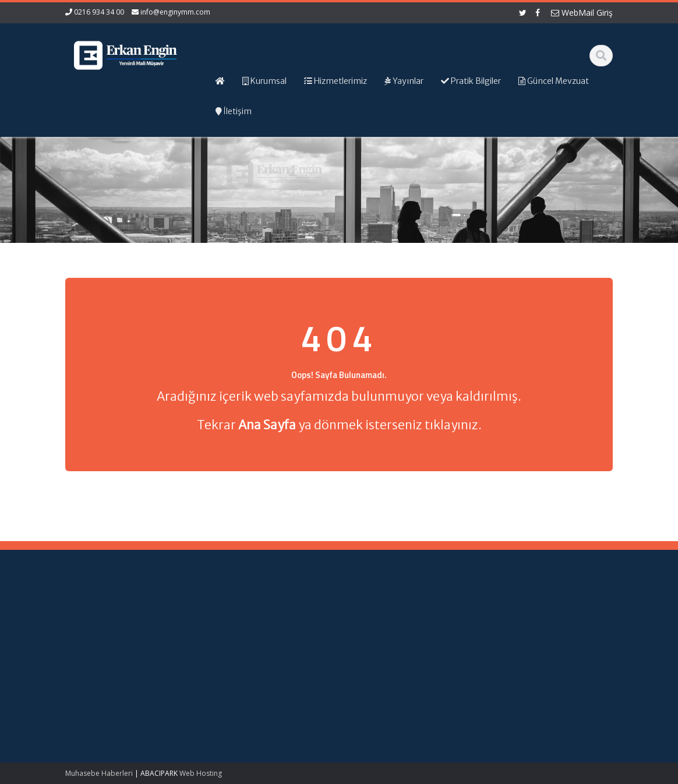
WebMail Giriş (582, 13)
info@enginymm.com (175, 12)
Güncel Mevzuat (390, 647)
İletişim (373, 658)
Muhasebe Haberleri (99, 773)
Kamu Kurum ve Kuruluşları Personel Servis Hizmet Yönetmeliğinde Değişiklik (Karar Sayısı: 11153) (112, 637)
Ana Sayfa (379, 615)
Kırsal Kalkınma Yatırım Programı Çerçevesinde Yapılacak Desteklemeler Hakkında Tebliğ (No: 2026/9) (108, 697)
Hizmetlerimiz (385, 636)
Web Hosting (201, 773)
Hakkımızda (382, 625)
